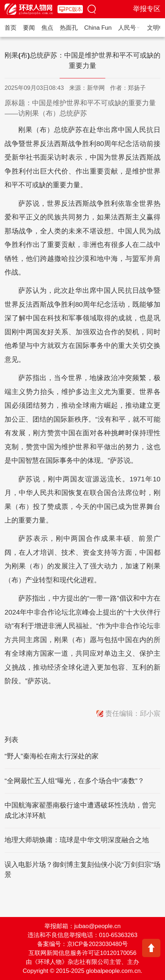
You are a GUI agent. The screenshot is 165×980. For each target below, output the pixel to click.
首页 (11, 28)
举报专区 (147, 9)
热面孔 (69, 28)
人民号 (129, 28)
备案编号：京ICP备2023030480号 (82, 944)
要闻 (29, 28)
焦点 (47, 28)
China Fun (98, 28)
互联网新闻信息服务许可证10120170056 (82, 953)
